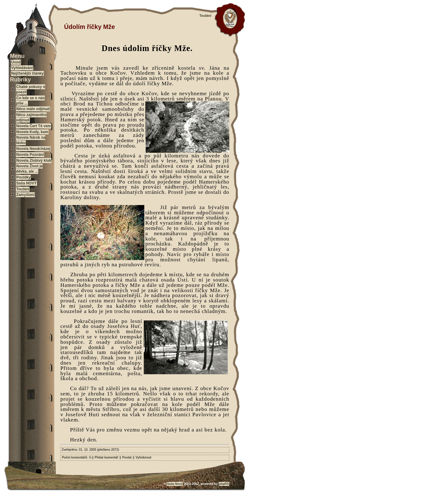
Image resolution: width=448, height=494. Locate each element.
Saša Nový (175, 484)
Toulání (23, 189)
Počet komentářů (75, 457)
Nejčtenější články (27, 73)
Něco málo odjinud (33, 109)
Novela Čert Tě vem (33, 126)
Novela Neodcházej (33, 149)
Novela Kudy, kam (32, 132)
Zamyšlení (25, 195)
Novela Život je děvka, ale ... (29, 169)
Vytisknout (144, 457)
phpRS (224, 484)
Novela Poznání (30, 155)
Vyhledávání (22, 68)
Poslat (127, 457)
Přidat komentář (106, 457)
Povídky (23, 177)
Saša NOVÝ (26, 183)
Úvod (16, 62)
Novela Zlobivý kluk (34, 161)
